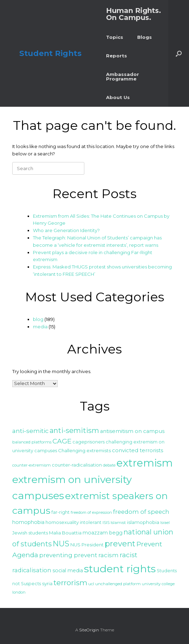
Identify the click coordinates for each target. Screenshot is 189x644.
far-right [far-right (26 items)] (61, 512)
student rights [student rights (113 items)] (120, 569)
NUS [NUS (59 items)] (61, 544)
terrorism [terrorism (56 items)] (70, 583)
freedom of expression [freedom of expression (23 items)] (91, 512)
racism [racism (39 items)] (108, 555)
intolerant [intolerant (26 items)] (91, 522)
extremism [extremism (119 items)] (145, 463)
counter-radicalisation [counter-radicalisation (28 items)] (77, 465)
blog (38, 319)
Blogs (145, 37)
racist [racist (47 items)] (128, 555)
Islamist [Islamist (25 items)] (118, 522)
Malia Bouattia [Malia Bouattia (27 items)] (65, 533)
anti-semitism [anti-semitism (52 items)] (74, 430)
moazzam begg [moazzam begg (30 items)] (103, 533)
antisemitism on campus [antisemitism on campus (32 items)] (132, 431)
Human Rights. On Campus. (134, 14)
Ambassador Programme (122, 76)
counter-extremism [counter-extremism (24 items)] (31, 465)
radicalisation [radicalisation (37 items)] (32, 570)
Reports (117, 56)
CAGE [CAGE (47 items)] (62, 441)
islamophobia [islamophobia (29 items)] (143, 522)
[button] (179, 53)
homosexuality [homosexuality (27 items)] (62, 522)
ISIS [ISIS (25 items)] (106, 522)
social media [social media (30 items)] (68, 570)
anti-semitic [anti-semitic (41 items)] (30, 431)
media (40, 327)
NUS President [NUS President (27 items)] (87, 545)
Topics (115, 37)
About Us (118, 97)
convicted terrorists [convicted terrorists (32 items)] (138, 450)
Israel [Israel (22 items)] (165, 523)
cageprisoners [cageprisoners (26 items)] (89, 442)
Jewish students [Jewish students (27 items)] (30, 533)
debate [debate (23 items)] (109, 465)
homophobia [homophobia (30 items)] (28, 522)
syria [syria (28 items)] (47, 583)
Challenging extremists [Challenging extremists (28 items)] (85, 450)
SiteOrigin (89, 630)
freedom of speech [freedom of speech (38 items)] (141, 512)
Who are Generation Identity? (66, 230)
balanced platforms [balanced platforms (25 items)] (32, 442)
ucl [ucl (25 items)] (91, 584)
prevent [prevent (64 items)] (120, 544)
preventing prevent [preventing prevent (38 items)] (68, 555)
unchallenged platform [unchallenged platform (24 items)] (118, 584)
